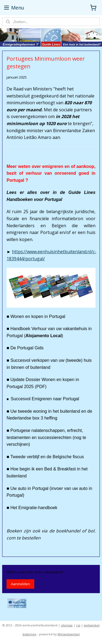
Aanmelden (20, 584)
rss (78, 625)
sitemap (67, 625)
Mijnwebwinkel (69, 634)
